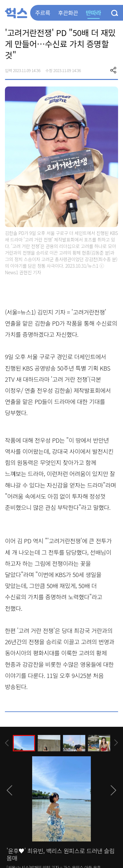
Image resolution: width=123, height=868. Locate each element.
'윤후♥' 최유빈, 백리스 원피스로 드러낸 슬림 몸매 (61, 854)
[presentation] (7, 743)
